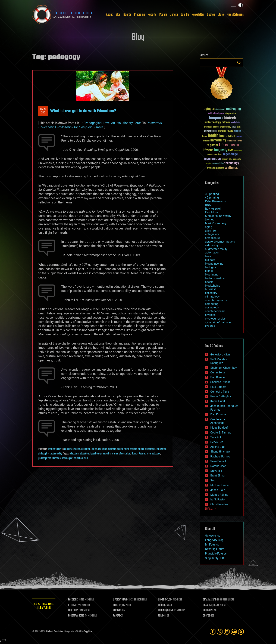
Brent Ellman (218, 476)
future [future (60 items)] (230, 131)
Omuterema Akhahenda (218, 421)
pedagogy (156, 454)
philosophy (43, 454)
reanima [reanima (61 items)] (218, 155)
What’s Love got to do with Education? (83, 111)
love (149, 454)
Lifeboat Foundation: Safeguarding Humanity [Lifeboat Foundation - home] (62, 15)
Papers (163, 15)
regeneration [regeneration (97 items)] (212, 159)
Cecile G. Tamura (221, 433)
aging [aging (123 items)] (208, 109)
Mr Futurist (212, 545)
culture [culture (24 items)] (234, 127)
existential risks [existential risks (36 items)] (211, 131)
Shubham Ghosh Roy (224, 368)
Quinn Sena (218, 372)
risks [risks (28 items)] (230, 159)
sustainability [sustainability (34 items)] (218, 164)
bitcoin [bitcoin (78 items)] (226, 123)
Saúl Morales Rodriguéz (219, 361)
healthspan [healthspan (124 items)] (227, 136)
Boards (127, 15)
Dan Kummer (219, 414)
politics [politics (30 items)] (210, 155)
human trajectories (147, 449)
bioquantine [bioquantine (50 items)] (231, 113)
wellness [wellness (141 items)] (231, 168)
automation (212, 253)
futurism (112, 449)
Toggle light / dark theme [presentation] (241, 5)
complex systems (72, 449)
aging (209, 227)
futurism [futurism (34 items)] (237, 131)
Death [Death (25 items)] (239, 127)
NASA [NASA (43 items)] (231, 151)
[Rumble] (241, 632)
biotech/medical (215, 278)
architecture (212, 238)
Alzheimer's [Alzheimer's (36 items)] (220, 109)
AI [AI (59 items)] (214, 109)
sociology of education (72, 458)
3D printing (212, 194)
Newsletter (198, 15)
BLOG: (117, 605)
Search (239, 63)
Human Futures (139, 454)
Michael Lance (219, 485)
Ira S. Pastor (218, 499)
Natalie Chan (218, 466)
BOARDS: (207, 605)
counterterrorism (215, 311)
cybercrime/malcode (218, 322)
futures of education (121, 454)
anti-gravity (212, 234)
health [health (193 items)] (213, 136)
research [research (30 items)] (225, 159)
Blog (118, 15)
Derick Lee (217, 442)
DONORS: (163, 605)
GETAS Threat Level (45, 607)
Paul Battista (218, 387)
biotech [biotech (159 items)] (230, 118)
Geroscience (213, 536)
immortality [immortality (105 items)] (218, 140)
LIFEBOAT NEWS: (122, 600)
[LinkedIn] (227, 632)
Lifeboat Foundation (55, 632)
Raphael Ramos (220, 456)
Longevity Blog (214, 540)
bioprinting (212, 275)
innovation (161, 449)
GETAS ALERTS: (210, 600)
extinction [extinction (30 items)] (222, 131)
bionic (209, 271)
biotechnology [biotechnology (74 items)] (213, 123)
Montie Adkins (219, 495)
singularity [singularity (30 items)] (237, 159)
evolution (103, 449)
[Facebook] (213, 632)
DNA (208, 205)
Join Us (185, 15)
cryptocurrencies (215, 319)
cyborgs (210, 326)
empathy (107, 454)
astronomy (212, 245)
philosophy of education (50, 458)
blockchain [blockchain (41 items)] (235, 123)
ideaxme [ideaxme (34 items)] (206, 141)
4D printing (212, 198)
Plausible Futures (216, 554)
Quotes (211, 15)
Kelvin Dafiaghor (221, 396)
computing (212, 304)
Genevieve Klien (220, 354)
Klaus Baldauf (219, 428)
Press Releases (235, 15)
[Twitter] (220, 632)
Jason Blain (218, 490)
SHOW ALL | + (210, 509)
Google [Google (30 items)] (205, 136)
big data (210, 260)
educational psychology (91, 454)
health (120, 449)
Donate (174, 15)
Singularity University (218, 216)
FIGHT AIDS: (75, 611)
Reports (152, 15)
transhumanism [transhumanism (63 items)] (215, 168)
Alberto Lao (217, 447)
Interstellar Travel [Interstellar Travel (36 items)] (234, 141)
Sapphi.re (88, 632)
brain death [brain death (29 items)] (208, 127)
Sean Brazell (218, 461)
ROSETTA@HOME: (78, 616)
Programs (139, 15)
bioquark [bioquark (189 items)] (216, 118)
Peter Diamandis (215, 201)
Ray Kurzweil (213, 209)
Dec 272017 (43, 111)
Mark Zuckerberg (216, 223)
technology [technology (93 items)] (232, 163)
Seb (213, 480)
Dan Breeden (218, 377)
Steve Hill (216, 471)
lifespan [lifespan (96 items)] (208, 150)
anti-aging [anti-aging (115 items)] (234, 109)
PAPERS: (118, 616)
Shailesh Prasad (220, 382)
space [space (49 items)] (209, 163)
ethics (94, 449)
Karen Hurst (218, 401)
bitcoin (209, 282)
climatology (212, 297)
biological (211, 267)
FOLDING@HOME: (167, 611)
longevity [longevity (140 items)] (221, 150)
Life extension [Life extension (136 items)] (229, 145)
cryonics (210, 315)
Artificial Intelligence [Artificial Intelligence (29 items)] (216, 114)
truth (86, 458)
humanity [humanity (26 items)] (239, 137)
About (109, 15)
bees (208, 256)
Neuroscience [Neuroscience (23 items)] (238, 151)
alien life (210, 231)
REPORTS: (119, 611)
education (86, 449)
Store (221, 15)
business (211, 289)
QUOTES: (207, 616)
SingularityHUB (214, 558)
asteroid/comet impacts (220, 242)
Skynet (209, 220)
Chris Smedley (219, 504)
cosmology (212, 307)
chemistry (211, 293)
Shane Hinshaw (220, 452)
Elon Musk (212, 212)
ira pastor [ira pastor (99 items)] (212, 145)
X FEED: (73, 605)
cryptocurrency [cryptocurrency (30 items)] (225, 127)
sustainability (56, 454)
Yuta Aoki (216, 437)
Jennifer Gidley (55, 449)
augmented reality (216, 249)
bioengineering (214, 264)
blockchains (213, 286)
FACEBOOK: (75, 600)
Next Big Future (215, 549)
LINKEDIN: (163, 600)
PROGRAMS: (209, 611)
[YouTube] (234, 632)
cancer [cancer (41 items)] (216, 127)
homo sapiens (130, 449)
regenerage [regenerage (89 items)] (230, 154)
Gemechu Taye (220, 392)
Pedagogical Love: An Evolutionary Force (113, 123)
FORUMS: (163, 616)
